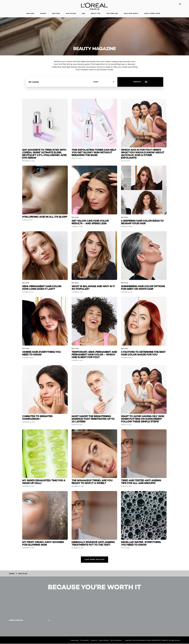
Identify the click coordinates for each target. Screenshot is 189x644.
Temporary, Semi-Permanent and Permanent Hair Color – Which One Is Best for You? (94, 354)
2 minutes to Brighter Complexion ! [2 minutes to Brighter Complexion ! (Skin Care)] (37, 417)
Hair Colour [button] (71, 13)
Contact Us (94, 641)
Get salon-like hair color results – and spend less (90, 222)
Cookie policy (75, 641)
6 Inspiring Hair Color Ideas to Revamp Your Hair (142, 222)
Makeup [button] (43, 13)
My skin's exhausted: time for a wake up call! (44, 481)
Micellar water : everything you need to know (141, 543)
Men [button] (83, 13)
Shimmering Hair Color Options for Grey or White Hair (143, 287)
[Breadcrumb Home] (12, 574)
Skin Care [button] (30, 13)
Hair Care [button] (56, 13)
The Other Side (112, 13)
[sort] (104, 82)
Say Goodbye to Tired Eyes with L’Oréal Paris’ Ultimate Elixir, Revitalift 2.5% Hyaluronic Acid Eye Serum (44, 154)
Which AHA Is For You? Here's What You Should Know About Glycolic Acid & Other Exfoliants (143, 154)
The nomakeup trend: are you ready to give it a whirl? (92, 481)
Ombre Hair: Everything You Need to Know (42, 353)
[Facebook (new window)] (9, 630)
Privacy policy (85, 641)
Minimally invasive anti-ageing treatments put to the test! (93, 543)
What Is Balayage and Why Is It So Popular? (93, 287)
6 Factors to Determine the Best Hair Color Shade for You (143, 353)
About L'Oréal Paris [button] (152, 13)
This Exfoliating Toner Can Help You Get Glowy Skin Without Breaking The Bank (94, 152)
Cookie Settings (104, 641)
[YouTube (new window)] (11, 630)
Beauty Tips (96, 13)
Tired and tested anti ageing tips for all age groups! (141, 481)
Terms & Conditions (116, 641)
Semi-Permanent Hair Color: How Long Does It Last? (42, 287)
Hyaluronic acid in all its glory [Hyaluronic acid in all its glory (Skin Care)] (45, 216)
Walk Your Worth (131, 13)
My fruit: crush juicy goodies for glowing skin (43, 543)
